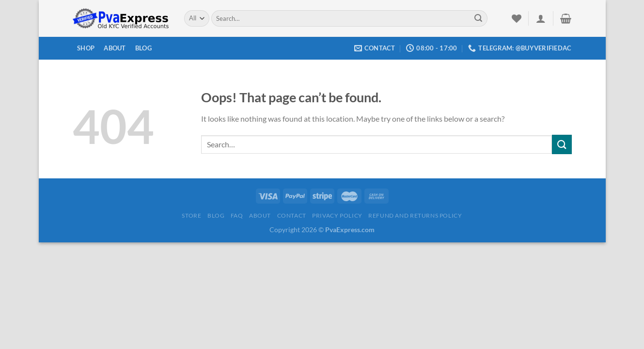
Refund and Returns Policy (415, 215)
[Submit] (478, 18)
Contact (292, 215)
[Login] (541, 18)
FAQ (237, 215)
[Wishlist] (517, 18)
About (115, 48)
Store (191, 215)
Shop (86, 48)
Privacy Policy (337, 215)
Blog (143, 48)
